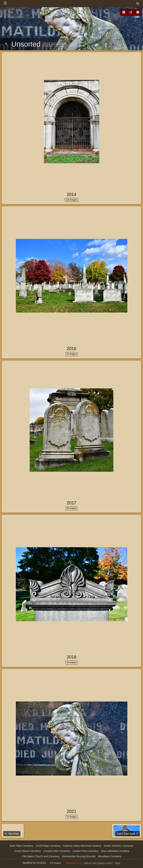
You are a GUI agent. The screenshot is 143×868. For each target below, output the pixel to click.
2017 (71, 503)
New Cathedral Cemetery (115, 851)
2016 (71, 349)
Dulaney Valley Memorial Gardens (82, 846)
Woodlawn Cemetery (110, 856)
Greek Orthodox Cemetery (119, 846)
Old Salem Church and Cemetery (41, 856)
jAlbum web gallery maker (98, 863)
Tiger (118, 863)
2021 (71, 811)
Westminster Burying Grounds (79, 856)
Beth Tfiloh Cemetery (21, 846)
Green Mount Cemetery (28, 851)
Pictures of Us (74, 863)
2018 (71, 657)
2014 (71, 194)
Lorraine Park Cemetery (57, 851)
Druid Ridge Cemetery (48, 846)
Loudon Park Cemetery (85, 851)
